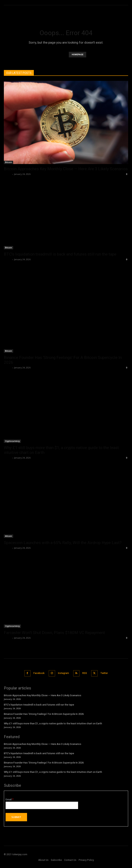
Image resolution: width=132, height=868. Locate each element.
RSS (85, 673)
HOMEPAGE (77, 55)
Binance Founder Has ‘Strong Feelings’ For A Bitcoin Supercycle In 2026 (44, 714)
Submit (16, 817)
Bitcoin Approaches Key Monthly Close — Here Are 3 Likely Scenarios (66, 169)
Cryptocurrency (12, 441)
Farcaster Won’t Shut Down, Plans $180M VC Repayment (54, 633)
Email (10, 799)
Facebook (39, 673)
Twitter (104, 673)
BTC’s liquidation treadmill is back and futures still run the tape (60, 254)
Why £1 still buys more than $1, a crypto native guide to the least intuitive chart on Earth (53, 723)
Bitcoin (9, 162)
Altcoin (9, 536)
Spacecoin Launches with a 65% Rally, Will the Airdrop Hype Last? (63, 543)
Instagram (63, 673)
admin (8, 174)
